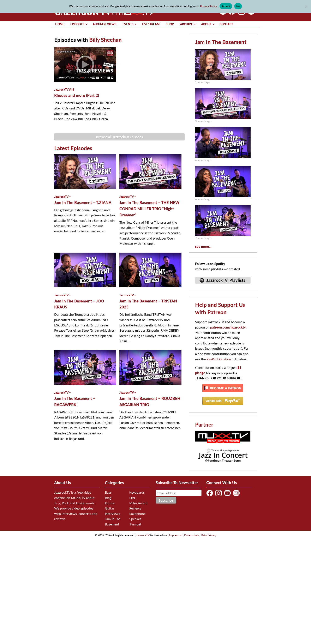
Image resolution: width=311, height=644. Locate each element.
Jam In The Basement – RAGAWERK (75, 399)
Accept (226, 6)
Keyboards (137, 492)
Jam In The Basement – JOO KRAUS (79, 301)
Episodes (77, 24)
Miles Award (138, 503)
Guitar (110, 508)
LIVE (133, 498)
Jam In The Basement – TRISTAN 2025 (148, 301)
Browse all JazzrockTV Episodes (119, 137)
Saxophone (137, 514)
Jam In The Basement (221, 42)
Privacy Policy (208, 6)
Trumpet (135, 524)
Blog (108, 498)
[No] (306, 6)
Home (60, 24)
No (238, 6)
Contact (226, 24)
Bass (108, 492)
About (206, 24)
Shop (170, 24)
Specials (135, 519)
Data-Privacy (209, 535)
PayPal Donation (219, 359)
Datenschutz (192, 535)
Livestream (151, 24)
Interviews (112, 514)
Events (128, 24)
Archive (186, 24)
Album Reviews (104, 24)
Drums (110, 503)
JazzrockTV (143, 535)
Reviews (135, 508)
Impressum (176, 535)
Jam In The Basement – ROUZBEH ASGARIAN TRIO (150, 399)
